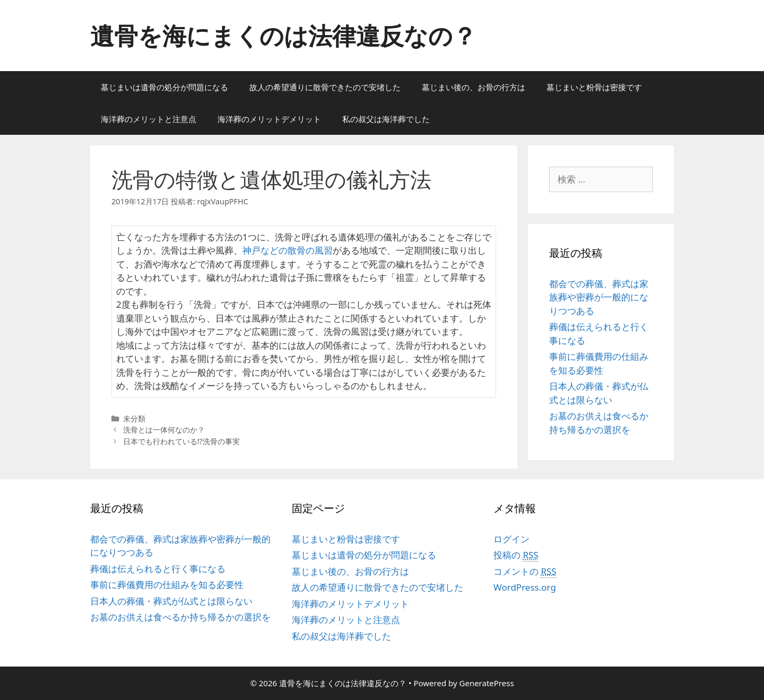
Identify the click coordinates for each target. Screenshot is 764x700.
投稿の (516, 555)
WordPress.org (525, 587)
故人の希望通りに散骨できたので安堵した (325, 87)
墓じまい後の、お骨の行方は (474, 87)
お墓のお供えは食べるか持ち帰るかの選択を (180, 617)
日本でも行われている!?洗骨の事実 (181, 441)
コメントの (525, 572)
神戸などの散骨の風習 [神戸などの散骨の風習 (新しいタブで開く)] (288, 250)
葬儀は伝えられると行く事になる (158, 569)
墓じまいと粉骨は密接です (594, 87)
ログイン (511, 539)
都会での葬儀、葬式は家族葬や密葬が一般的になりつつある (599, 297)
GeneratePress (487, 683)
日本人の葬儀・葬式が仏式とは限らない (171, 601)
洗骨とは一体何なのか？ (164, 430)
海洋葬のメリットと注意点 (149, 119)
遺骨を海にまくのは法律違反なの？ (283, 35)
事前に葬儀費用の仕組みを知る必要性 (167, 585)
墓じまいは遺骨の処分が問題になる (164, 87)
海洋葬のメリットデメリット (269, 119)
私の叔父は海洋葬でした (386, 119)
